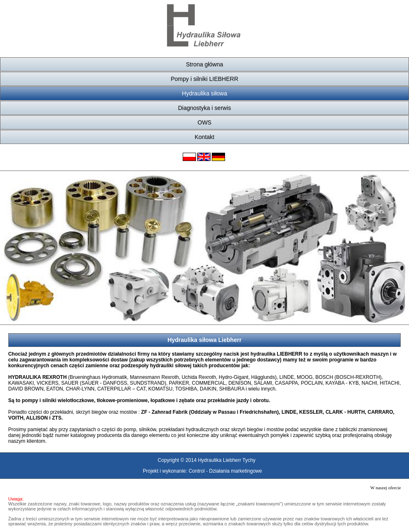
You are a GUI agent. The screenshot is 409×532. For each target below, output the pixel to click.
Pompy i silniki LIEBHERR (204, 79)
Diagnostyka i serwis (205, 108)
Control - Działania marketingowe (225, 471)
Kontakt (204, 137)
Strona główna (205, 64)
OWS (204, 122)
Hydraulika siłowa (204, 93)
